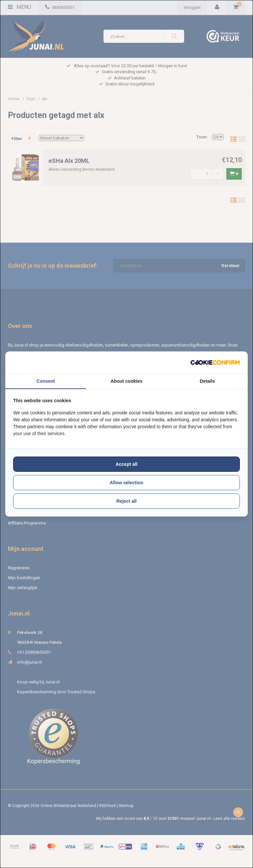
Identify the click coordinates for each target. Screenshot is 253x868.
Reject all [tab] (126, 501)
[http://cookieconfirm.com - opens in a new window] (215, 362)
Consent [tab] (46, 381)
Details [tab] (207, 381)
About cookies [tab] (126, 381)
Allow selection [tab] (126, 483)
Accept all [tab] (126, 464)
